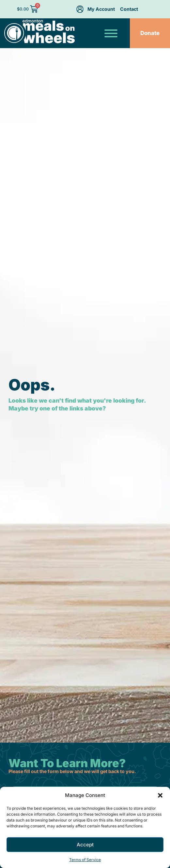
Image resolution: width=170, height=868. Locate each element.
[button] (160, 795)
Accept (85, 845)
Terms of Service (85, 860)
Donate (150, 33)
